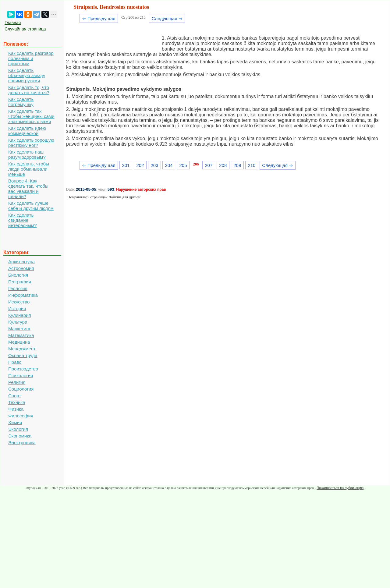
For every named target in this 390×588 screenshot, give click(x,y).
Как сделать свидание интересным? (23, 220)
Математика (21, 335)
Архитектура (21, 262)
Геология (18, 288)
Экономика (20, 436)
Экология (18, 429)
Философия (21, 416)
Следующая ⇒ (167, 18)
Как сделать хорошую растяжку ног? (31, 143)
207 (209, 165)
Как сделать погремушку (21, 102)
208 (223, 165)
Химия (15, 422)
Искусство (19, 302)
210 (252, 165)
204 (169, 165)
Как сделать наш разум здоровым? (27, 154)
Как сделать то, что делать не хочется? (29, 90)
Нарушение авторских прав (141, 190)
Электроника (22, 443)
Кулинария (20, 315)
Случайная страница (25, 29)
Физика (16, 409)
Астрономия (21, 268)
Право (15, 362)
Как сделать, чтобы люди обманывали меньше (29, 169)
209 (237, 165)
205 (183, 165)
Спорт (15, 396)
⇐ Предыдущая (99, 18)
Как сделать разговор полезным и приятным (31, 58)
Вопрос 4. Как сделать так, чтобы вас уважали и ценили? (28, 189)
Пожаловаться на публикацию (340, 488)
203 (154, 165)
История (17, 308)
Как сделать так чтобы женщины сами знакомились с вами (31, 116)
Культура (18, 322)
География (20, 282)
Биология (18, 275)
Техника (17, 402)
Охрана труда (23, 355)
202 (140, 165)
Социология (21, 389)
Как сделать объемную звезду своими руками (27, 75)
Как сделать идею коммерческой (27, 131)
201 (126, 165)
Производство (23, 369)
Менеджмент (22, 349)
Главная (13, 23)
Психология (21, 375)
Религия (17, 382)
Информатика (23, 295)
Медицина (19, 342)
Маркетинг (19, 329)
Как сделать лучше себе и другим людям (31, 206)
